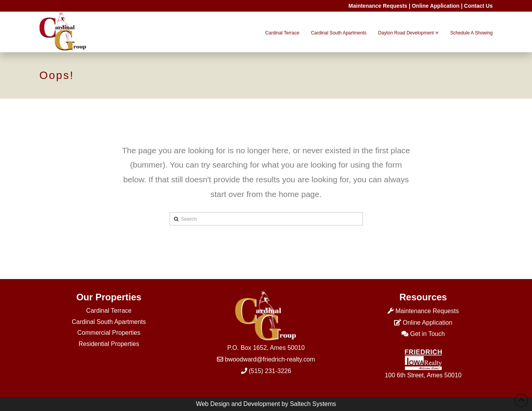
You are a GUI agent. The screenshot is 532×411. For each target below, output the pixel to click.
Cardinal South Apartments (109, 322)
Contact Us (479, 6)
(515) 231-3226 (270, 371)
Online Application (436, 6)
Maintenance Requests (378, 6)
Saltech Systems (313, 404)
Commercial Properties (109, 333)
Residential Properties (109, 344)
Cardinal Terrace (109, 311)
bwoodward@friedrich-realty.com (270, 359)
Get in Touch (428, 334)
